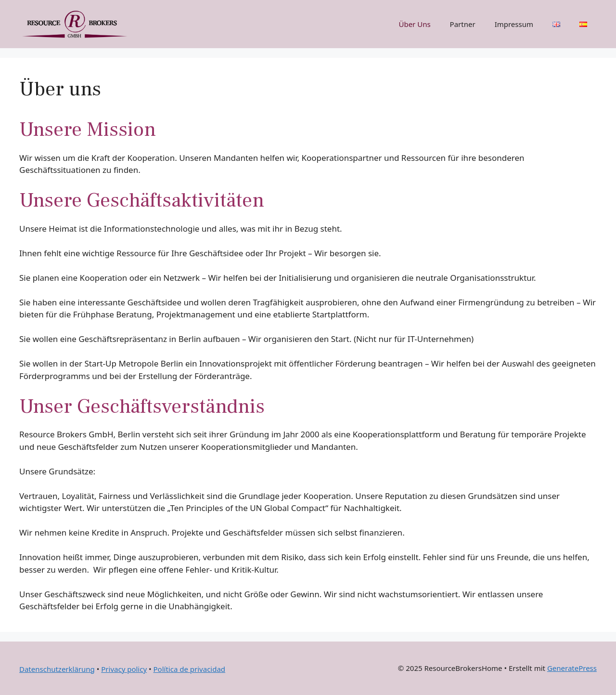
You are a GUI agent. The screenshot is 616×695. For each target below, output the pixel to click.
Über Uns (414, 24)
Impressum (514, 24)
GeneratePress (572, 668)
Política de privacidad (190, 669)
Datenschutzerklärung (57, 669)
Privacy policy (124, 669)
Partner (463, 24)
